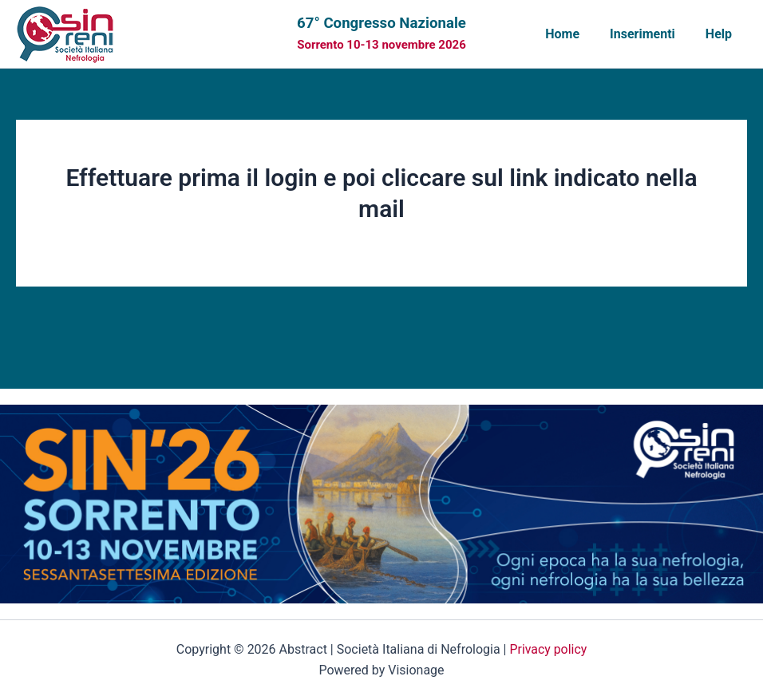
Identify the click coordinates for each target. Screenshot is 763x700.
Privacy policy (548, 649)
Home (574, 34)
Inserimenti (650, 34)
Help (721, 34)
